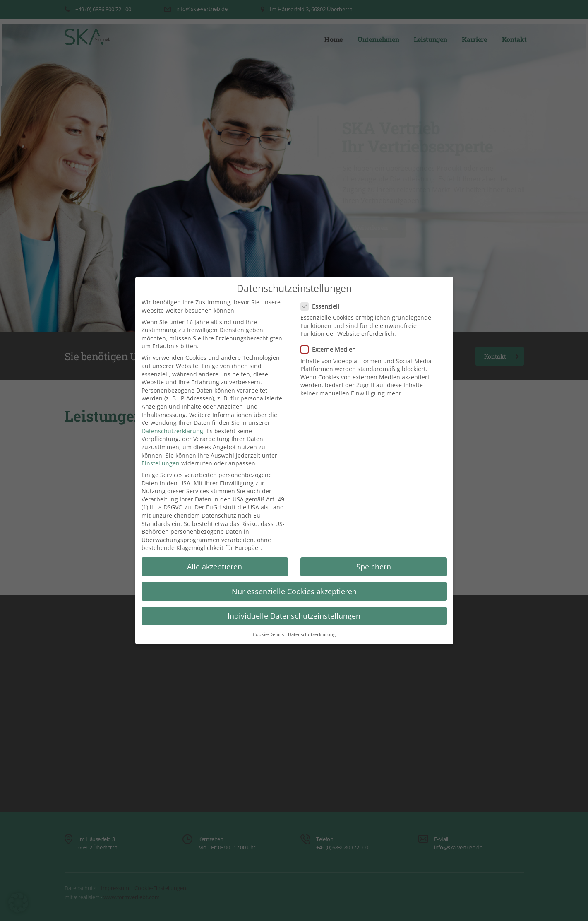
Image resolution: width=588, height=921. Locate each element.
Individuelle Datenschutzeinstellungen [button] (294, 616)
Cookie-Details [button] (268, 635)
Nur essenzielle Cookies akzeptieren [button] (294, 591)
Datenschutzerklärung (172, 431)
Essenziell (323, 306)
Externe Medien (331, 349)
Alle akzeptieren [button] (215, 567)
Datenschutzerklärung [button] (312, 635)
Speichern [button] (374, 567)
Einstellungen (161, 463)
